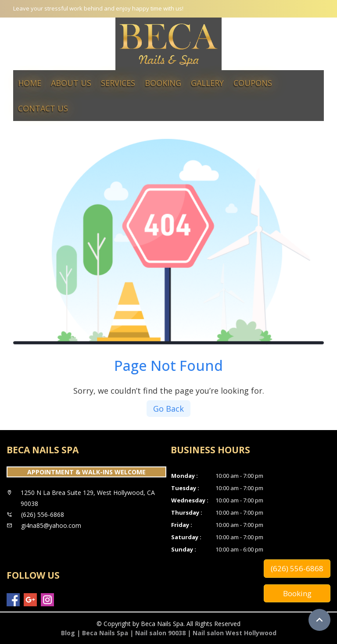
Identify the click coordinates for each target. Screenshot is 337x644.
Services (118, 83)
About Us (71, 83)
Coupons (253, 83)
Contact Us (43, 108)
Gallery (207, 83)
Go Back (168, 409)
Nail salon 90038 (160, 633)
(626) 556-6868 (297, 568)
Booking (163, 83)
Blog (68, 633)
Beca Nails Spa (105, 633)
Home (30, 83)
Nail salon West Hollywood (235, 633)
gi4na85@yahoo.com (51, 525)
